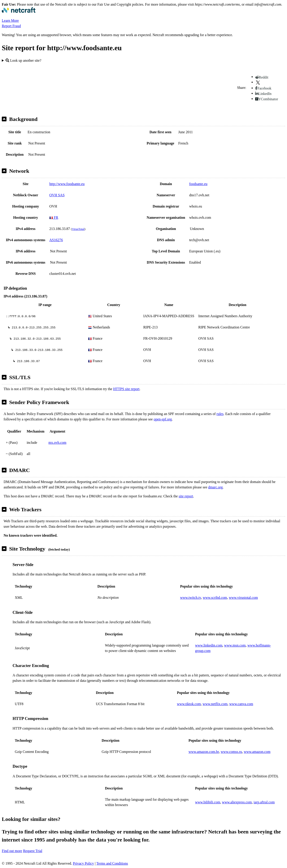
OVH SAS (57, 195)
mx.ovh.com (57, 443)
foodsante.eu (198, 184)
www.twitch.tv (190, 598)
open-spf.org (163, 419)
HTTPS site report (126, 389)
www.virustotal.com (243, 598)
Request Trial (33, 851)
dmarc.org (215, 487)
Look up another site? (23, 60)
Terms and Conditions (112, 863)
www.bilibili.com (208, 802)
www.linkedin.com (209, 645)
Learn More (10, 21)
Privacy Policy (83, 863)
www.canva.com (241, 704)
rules (220, 414)
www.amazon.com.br (204, 752)
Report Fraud (11, 26)
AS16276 (56, 240)
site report (186, 496)
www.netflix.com (215, 704)
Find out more (12, 851)
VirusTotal (78, 229)
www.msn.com (235, 645)
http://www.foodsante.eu (67, 184)
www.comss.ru (231, 752)
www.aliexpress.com (237, 802)
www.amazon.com (257, 752)
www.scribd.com (215, 598)
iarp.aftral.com (264, 802)
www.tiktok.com (189, 704)
